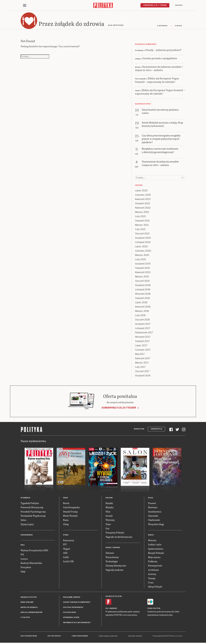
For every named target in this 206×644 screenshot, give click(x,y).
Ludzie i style (155, 545)
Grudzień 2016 (143, 376)
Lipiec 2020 (141, 247)
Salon (23, 520)
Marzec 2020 (142, 256)
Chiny (66, 525)
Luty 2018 (140, 316)
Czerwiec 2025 (143, 195)
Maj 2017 (140, 354)
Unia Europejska (71, 508)
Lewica (24, 559)
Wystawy (110, 520)
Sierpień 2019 (142, 268)
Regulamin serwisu (72, 598)
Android (113, 609)
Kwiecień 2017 (143, 359)
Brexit (66, 504)
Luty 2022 (140, 217)
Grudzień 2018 (143, 286)
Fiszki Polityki (154, 609)
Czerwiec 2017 (143, 350)
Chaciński (153, 516)
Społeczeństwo (156, 549)
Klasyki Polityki (156, 553)
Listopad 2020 (143, 243)
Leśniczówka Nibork (80, 636)
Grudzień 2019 (143, 264)
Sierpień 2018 (142, 299)
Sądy (23, 572)
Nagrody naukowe (115, 570)
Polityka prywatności (73, 608)
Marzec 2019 (142, 277)
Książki (109, 504)
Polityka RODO (70, 613)
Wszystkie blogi (156, 525)
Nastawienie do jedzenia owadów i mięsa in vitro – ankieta (159, 69)
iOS (107, 609)
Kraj (23, 545)
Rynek (66, 535)
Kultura (109, 498)
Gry (107, 529)
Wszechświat (112, 558)
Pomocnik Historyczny (32, 508)
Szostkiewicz (155, 512)
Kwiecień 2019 (143, 273)
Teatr (108, 525)
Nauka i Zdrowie (113, 548)
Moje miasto (154, 558)
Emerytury (69, 541)
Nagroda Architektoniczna (119, 537)
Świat (66, 498)
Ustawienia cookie (71, 618)
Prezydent (26, 568)
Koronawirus (27, 535)
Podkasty (153, 562)
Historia (152, 541)
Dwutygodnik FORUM (29, 636)
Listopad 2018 (143, 290)
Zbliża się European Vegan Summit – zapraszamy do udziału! (157, 80)
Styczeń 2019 (142, 281)
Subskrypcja (156, 430)
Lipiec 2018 (141, 303)
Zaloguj (179, 5)
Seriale (109, 516)
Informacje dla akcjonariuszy (77, 623)
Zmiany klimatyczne (116, 566)
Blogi (151, 498)
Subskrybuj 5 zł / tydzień (155, 5)
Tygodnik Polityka (30, 504)
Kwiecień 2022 (143, 208)
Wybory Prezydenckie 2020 (34, 551)
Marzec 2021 (142, 225)
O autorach (162, 26)
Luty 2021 (140, 230)
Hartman (153, 508)
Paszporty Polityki (115, 533)
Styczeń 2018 (142, 320)
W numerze (25, 498)
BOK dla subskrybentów (32, 613)
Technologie (112, 562)
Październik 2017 (144, 333)
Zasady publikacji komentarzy (77, 603)
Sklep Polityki (155, 587)
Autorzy (152, 574)
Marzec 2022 (142, 212)
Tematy (152, 579)
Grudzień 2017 (143, 324)
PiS (22, 555)
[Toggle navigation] (25, 5)
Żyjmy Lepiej (27, 525)
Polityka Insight (54, 636)
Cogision (107, 636)
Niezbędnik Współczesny (33, 516)
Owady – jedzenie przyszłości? (163, 50)
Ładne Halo (114, 636)
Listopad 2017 (143, 329)
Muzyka (110, 508)
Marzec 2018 (142, 311)
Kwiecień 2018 (143, 307)
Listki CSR (68, 562)
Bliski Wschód (70, 516)
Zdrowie (110, 553)
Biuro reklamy (27, 603)
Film (108, 512)
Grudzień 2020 (143, 238)
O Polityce (25, 618)
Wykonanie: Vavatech (135, 636)
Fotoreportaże (155, 566)
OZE (65, 553)
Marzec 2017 (142, 363)
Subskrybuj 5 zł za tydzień (119, 408)
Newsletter (139, 430)
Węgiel (67, 549)
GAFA (66, 558)
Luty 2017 (140, 367)
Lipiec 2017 (141, 346)
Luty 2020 (141, 260)
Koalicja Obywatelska (31, 563)
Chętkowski (154, 520)
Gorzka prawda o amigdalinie (160, 59)
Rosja (66, 520)
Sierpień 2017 (142, 342)
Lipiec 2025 (141, 191)
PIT (65, 545)
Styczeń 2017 (142, 372)
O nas (151, 583)
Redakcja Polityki (29, 598)
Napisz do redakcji (29, 608)
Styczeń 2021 (142, 234)
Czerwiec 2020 (143, 251)
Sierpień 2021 (142, 221)
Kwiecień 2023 (143, 200)
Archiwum (153, 570)
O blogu (178, 26)
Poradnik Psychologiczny (33, 512)
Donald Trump (70, 512)
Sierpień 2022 (142, 204)
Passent (152, 504)
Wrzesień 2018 (143, 294)
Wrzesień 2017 (143, 337)
